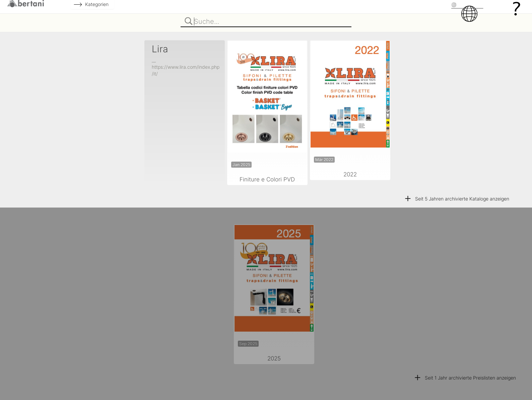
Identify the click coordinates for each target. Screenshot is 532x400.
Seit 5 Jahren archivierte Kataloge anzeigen (457, 199)
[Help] (517, 8)
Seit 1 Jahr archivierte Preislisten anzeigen (465, 378)
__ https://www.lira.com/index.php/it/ (186, 67)
